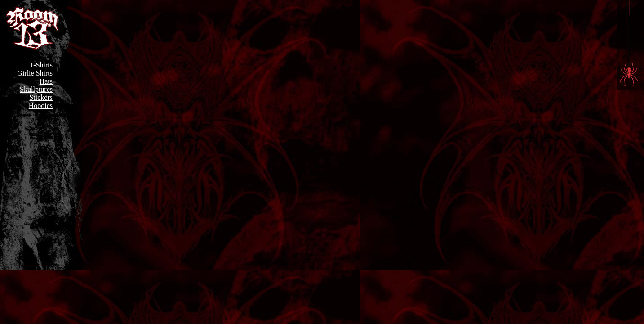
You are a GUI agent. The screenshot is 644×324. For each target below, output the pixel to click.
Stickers (41, 97)
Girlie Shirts (35, 73)
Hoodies (41, 106)
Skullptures (36, 89)
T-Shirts (41, 65)
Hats (46, 81)
